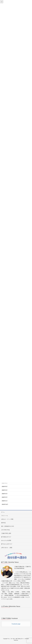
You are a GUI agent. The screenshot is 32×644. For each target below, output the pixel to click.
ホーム (3, 512)
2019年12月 (5, 504)
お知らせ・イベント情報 (7, 519)
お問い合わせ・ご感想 (7, 548)
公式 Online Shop (5, 530)
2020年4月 (5, 490)
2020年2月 (5, 497)
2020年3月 (5, 494)
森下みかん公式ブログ (7, 544)
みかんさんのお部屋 (6, 540)
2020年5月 (5, 486)
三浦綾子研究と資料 (6, 533)
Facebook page (16, 624)
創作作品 (3, 523)
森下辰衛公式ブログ (6, 537)
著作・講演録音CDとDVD (8, 526)
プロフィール (4, 516)
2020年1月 (5, 501)
